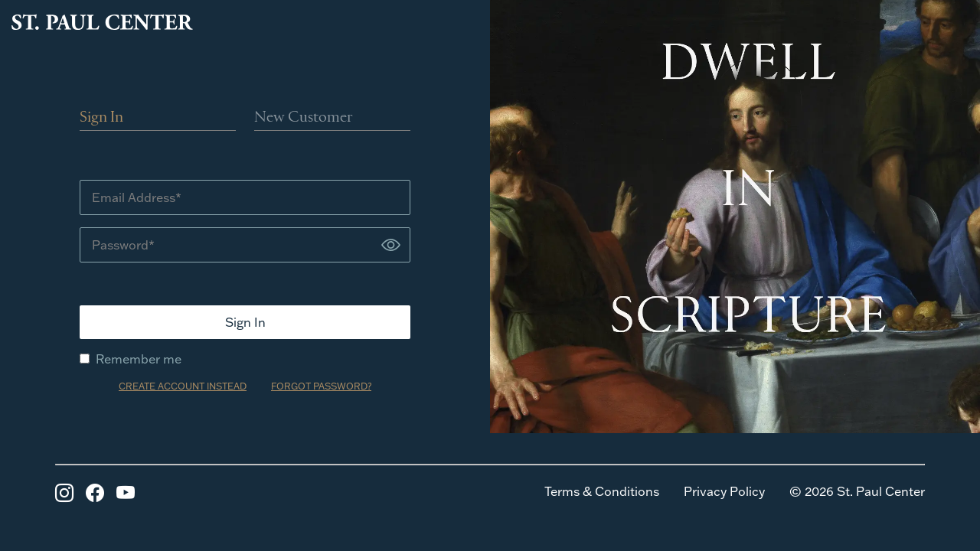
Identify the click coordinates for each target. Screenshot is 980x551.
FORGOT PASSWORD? (321, 386)
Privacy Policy (724, 491)
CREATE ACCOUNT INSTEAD (183, 386)
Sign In (101, 118)
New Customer (304, 118)
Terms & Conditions (602, 491)
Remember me (131, 359)
